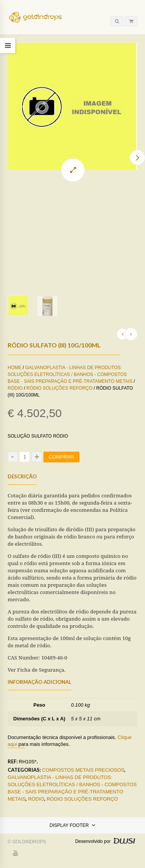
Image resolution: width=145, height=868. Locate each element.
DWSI (124, 850)
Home (14, 377)
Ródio (15, 397)
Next (137, 157)
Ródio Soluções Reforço (59, 397)
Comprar (61, 466)
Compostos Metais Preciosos (83, 779)
